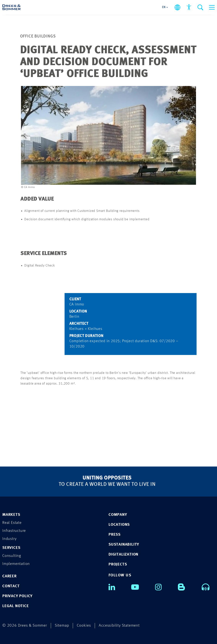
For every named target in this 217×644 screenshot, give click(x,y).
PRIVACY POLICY (17, 596)
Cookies (84, 626)
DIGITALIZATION (123, 554)
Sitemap (62, 626)
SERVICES (11, 548)
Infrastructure (14, 531)
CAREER (9, 576)
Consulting (12, 556)
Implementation (16, 564)
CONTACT (11, 586)
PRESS (115, 535)
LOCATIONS (119, 525)
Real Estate (12, 523)
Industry (9, 539)
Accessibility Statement (119, 626)
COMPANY (118, 515)
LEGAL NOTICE (16, 606)
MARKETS (11, 515)
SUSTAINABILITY (124, 545)
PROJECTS (118, 564)
